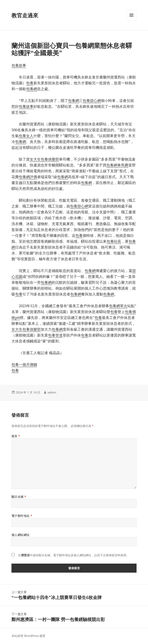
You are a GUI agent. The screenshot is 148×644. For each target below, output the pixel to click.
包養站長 (114, 241)
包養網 (32, 89)
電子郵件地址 (22, 516)
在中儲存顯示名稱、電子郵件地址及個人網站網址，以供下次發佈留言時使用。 (74, 555)
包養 (30, 83)
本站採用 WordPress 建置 (28, 636)
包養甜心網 (92, 100)
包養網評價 (28, 177)
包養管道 (55, 335)
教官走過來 (25, 15)
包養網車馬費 (117, 165)
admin (52, 392)
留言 (16, 436)
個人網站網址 (21, 535)
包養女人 (26, 136)
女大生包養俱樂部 (44, 159)
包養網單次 (118, 306)
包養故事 (19, 65)
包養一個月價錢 (24, 364)
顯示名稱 (19, 497)
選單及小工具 (131, 20)
